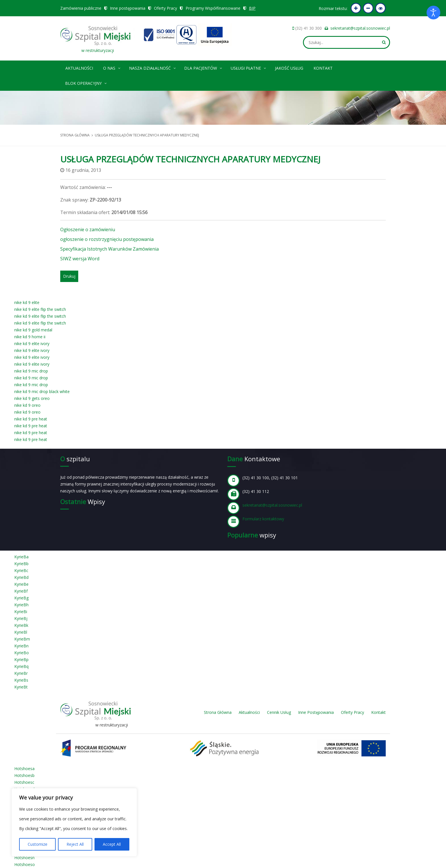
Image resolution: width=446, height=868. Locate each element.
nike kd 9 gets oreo (32, 398)
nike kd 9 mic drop (31, 371)
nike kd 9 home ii (30, 337)
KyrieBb (21, 564)
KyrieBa (21, 557)
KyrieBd (21, 577)
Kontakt (323, 68)
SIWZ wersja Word (80, 259)
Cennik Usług (279, 712)
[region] (74, 822)
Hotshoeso (25, 864)
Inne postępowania (128, 8)
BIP (252, 8)
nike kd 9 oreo (27, 405)
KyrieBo (22, 653)
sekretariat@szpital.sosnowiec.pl (360, 28)
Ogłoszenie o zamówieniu (88, 229)
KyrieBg (21, 598)
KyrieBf (21, 591)
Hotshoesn (24, 858)
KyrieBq (21, 666)
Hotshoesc (24, 782)
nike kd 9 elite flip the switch (40, 309)
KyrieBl (21, 632)
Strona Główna (218, 712)
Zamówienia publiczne (81, 8)
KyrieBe (21, 584)
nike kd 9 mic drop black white (42, 391)
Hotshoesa (24, 769)
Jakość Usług (289, 68)
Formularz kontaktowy (263, 519)
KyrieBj (21, 618)
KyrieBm (22, 639)
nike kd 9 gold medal (33, 330)
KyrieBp (21, 659)
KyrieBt (21, 687)
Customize (38, 844)
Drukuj (69, 276)
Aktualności (79, 68)
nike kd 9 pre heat (31, 419)
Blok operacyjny (86, 82)
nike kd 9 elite (27, 302)
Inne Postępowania (316, 712)
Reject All (75, 844)
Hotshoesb (24, 775)
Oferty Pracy (165, 8)
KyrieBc (21, 570)
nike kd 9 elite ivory (32, 344)
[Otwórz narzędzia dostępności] (433, 13)
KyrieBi (21, 612)
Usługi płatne (249, 67)
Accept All (112, 844)
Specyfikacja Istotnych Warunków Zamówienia (110, 249)
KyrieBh (21, 605)
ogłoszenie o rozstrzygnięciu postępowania (107, 239)
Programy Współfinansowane (213, 8)
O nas (112, 67)
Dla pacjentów (203, 67)
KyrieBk (21, 625)
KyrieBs (21, 680)
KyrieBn (21, 646)
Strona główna (75, 135)
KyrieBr (21, 673)
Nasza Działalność (153, 67)
